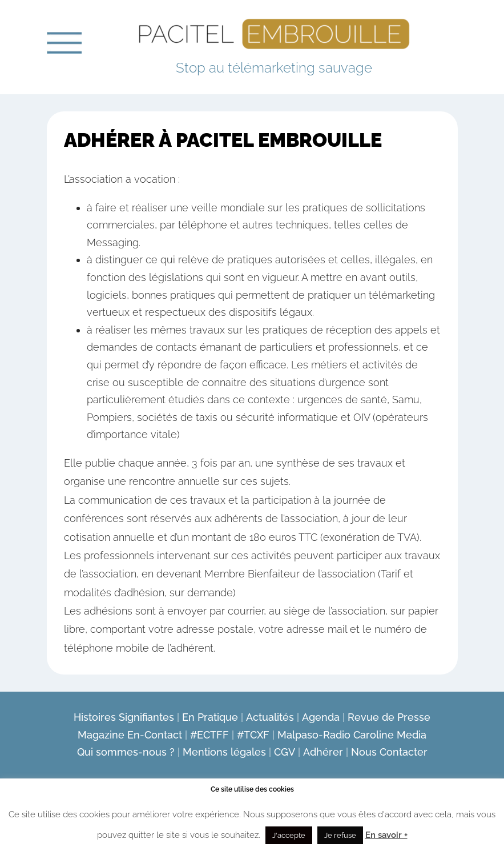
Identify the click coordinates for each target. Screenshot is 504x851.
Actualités (270, 717)
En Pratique (210, 717)
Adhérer (323, 752)
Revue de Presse (389, 717)
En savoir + (386, 835)
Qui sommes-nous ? (126, 752)
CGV (285, 752)
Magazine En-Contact (130, 735)
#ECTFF (209, 735)
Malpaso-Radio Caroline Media (352, 735)
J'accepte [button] (289, 835)
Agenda (321, 717)
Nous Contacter (389, 752)
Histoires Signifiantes (124, 717)
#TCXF (253, 735)
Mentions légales (224, 752)
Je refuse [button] (340, 835)
